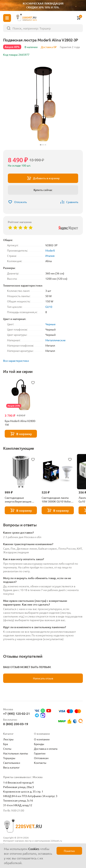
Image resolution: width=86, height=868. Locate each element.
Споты (7, 749)
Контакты (40, 763)
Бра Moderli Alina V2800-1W (20, 423)
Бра (5, 744)
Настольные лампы (16, 753)
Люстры (8, 739)
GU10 (49, 307)
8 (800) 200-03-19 (16, 724)
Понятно (69, 851)
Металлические (55, 340)
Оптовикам (41, 758)
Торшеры (9, 758)
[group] (43, 104)
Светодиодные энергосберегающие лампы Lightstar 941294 (20, 500)
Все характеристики (16, 361)
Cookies (34, 849)
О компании (42, 739)
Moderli (50, 250)
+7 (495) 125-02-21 (16, 713)
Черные (50, 324)
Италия (50, 256)
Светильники (12, 763)
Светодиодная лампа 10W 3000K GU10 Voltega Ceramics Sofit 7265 (58, 500)
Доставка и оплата (46, 749)
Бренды (39, 744)
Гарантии (40, 753)
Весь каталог (11, 767)
